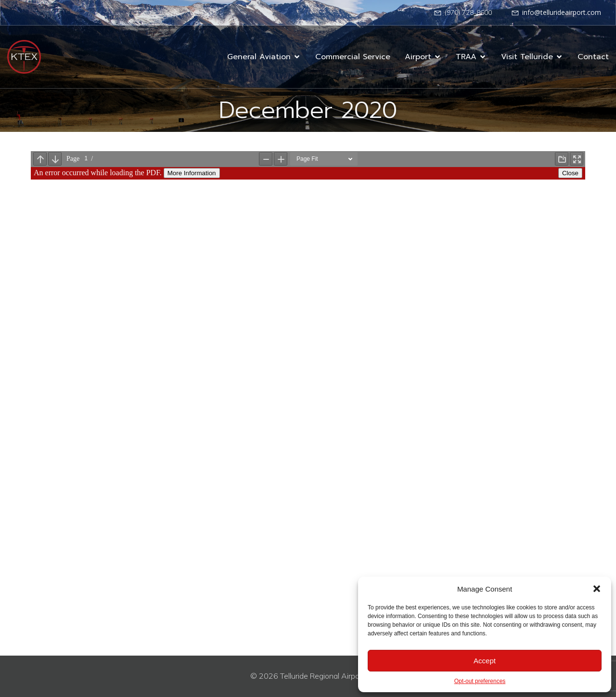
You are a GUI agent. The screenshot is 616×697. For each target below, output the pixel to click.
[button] (597, 589)
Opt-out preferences (480, 681)
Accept (485, 661)
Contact (593, 57)
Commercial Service (353, 57)
